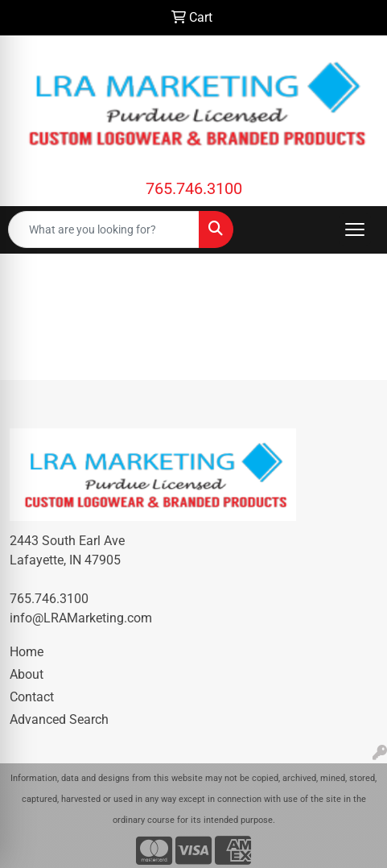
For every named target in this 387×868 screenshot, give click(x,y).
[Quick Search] (104, 229)
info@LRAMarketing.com (81, 618)
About (27, 674)
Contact (32, 697)
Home (27, 652)
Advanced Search (59, 719)
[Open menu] (355, 229)
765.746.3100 (194, 188)
